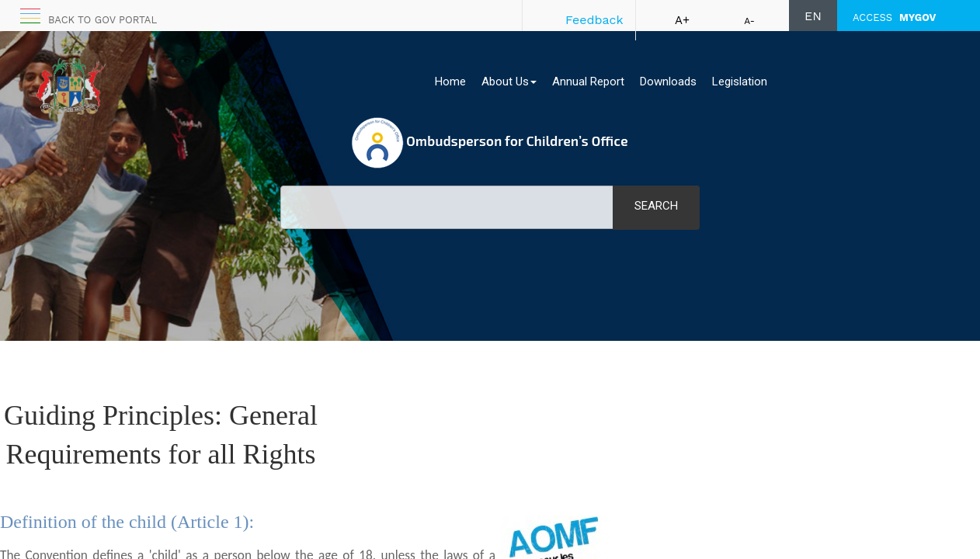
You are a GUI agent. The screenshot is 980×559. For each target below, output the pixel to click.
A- (749, 21)
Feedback (594, 20)
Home (450, 82)
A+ (682, 20)
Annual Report (588, 82)
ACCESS (894, 17)
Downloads (668, 82)
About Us (509, 82)
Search (656, 206)
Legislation (740, 82)
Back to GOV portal (103, 20)
